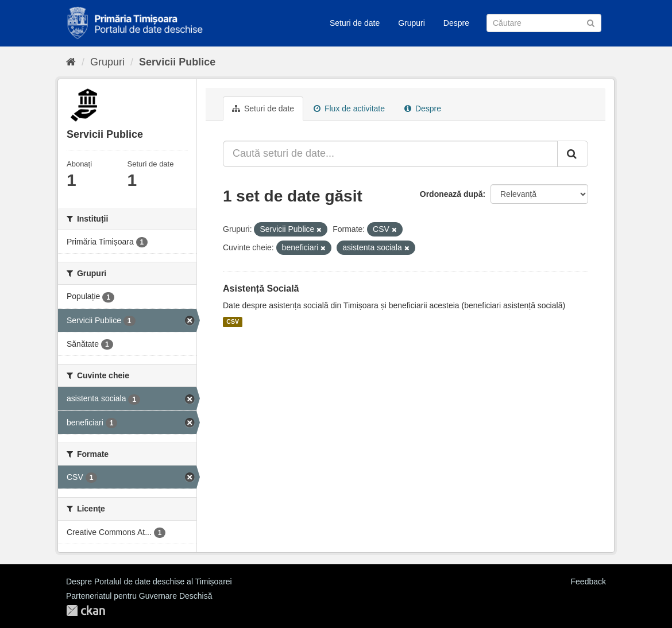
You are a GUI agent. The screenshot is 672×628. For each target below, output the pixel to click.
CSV (233, 322)
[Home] (71, 62)
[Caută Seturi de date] (544, 23)
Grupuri (412, 23)
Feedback (588, 582)
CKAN (86, 610)
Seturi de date (355, 23)
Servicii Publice (177, 62)
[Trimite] (591, 22)
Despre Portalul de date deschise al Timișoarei (149, 582)
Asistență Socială (261, 288)
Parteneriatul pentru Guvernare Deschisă (139, 596)
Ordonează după (451, 194)
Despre (456, 23)
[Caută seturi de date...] (390, 154)
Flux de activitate (349, 108)
